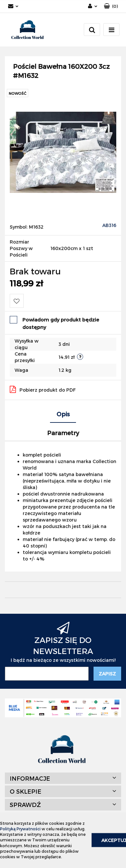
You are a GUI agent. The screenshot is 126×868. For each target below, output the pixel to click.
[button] (111, 6)
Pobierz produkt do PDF (43, 389)
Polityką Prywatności (20, 829)
